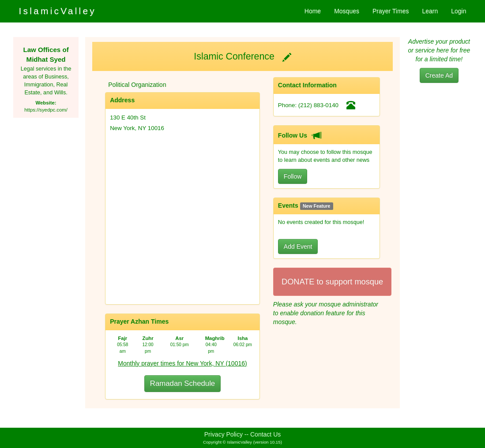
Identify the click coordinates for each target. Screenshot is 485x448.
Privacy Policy (224, 434)
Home (313, 11)
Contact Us (265, 434)
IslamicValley (57, 11)
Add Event (298, 246)
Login (459, 11)
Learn (430, 11)
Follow (293, 176)
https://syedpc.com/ (46, 110)
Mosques (347, 11)
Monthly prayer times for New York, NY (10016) (182, 363)
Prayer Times (391, 11)
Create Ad (439, 75)
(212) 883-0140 (318, 105)
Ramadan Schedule (182, 383)
